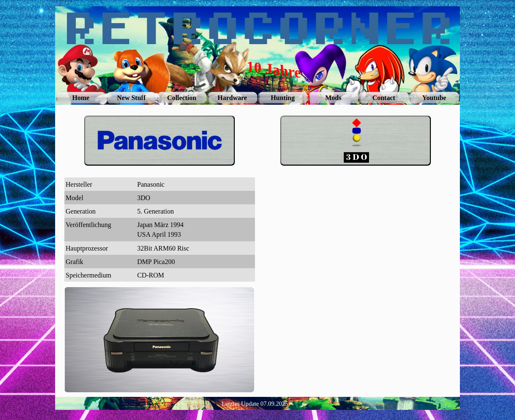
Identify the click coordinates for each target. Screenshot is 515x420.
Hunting (283, 98)
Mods (333, 98)
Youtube (434, 98)
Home (81, 98)
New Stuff (131, 98)
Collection (182, 98)
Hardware (232, 98)
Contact (384, 98)
